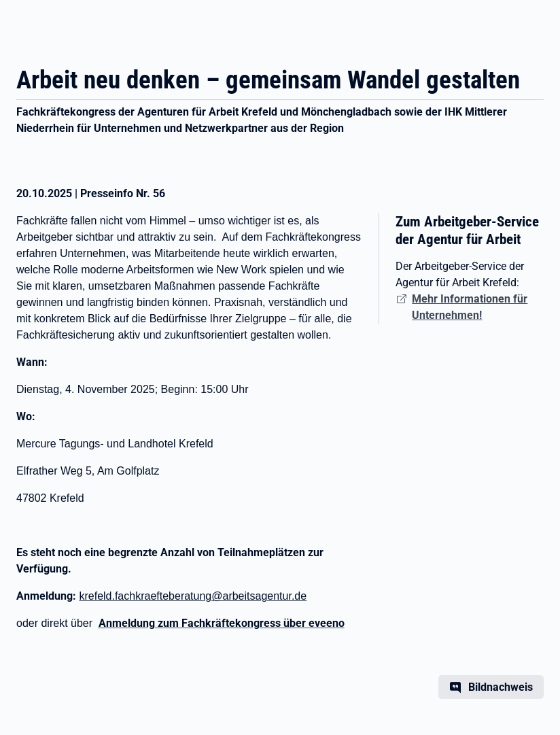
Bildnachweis (501, 687)
